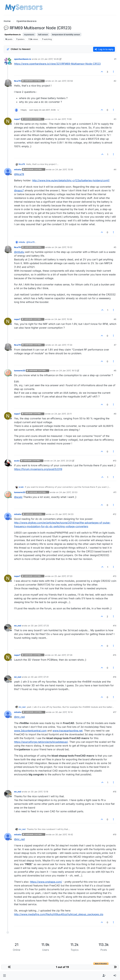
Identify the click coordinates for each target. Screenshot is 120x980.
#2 (115, 81)
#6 (115, 319)
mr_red (17, 626)
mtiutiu (18, 169)
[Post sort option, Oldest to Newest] (19, 49)
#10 (115, 461)
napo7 (17, 119)
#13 (115, 576)
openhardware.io (23, 59)
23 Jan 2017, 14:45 (50, 59)
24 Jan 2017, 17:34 (63, 345)
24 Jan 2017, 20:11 (63, 414)
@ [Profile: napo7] (19, 190)
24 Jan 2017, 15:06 (63, 319)
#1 (115, 59)
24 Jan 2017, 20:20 (62, 461)
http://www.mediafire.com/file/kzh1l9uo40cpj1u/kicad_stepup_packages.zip (59, 914)
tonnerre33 (20, 371)
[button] (4, 976)
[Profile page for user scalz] (8, 463)
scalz (17, 461)
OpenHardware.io (13, 35)
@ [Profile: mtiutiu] (19, 252)
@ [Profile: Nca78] (19, 174)
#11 (115, 492)
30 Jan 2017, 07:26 (63, 655)
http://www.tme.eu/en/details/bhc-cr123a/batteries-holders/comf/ (71, 180)
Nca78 (17, 81)
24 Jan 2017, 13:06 (64, 169)
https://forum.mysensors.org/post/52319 (38, 469)
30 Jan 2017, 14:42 (64, 834)
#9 (115, 414)
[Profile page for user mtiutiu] (8, 172)
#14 (115, 626)
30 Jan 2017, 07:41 (40, 677)
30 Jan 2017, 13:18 (40, 792)
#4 (115, 169)
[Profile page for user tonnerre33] (8, 373)
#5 (115, 247)
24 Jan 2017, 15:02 (64, 247)
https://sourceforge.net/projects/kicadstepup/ (41, 742)
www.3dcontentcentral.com (30, 731)
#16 (115, 677)
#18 (115, 792)
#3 (115, 119)
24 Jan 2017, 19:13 (68, 371)
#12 (115, 514)
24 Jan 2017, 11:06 (63, 119)
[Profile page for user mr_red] (8, 628)
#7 (115, 345)
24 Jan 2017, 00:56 (64, 81)
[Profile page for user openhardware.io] (8, 61)
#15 (115, 655)
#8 (115, 371)
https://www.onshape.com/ (46, 882)
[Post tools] (114, 72)
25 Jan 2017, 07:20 (63, 576)
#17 (115, 712)
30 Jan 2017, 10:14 (64, 712)
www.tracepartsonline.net (67, 731)
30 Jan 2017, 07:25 (40, 626)
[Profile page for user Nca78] (8, 83)
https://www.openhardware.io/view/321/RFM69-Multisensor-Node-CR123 (57, 64)
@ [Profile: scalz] (18, 497)
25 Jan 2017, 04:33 (64, 514)
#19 (115, 834)
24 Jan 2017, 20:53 (68, 492)
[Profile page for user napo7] (8, 121)
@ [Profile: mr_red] (19, 717)
